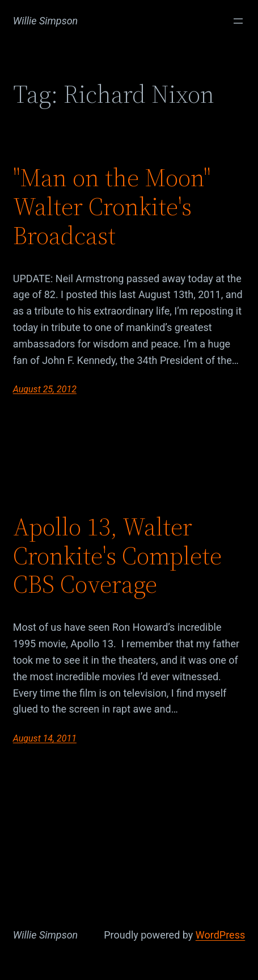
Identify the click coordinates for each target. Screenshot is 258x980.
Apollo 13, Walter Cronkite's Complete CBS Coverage (117, 556)
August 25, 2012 (45, 389)
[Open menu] (238, 21)
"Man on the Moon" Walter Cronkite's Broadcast (112, 207)
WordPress (220, 935)
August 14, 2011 (45, 738)
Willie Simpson (46, 21)
